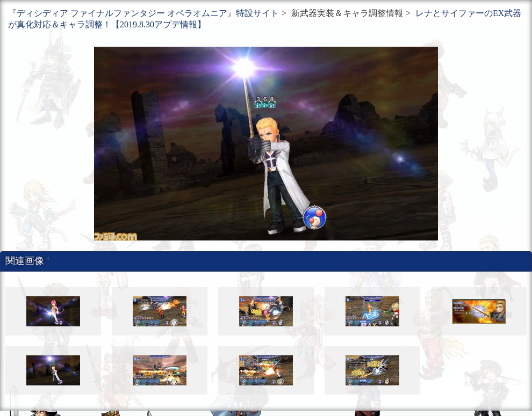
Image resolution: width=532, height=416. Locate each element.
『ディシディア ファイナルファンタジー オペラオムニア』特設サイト (143, 13)
